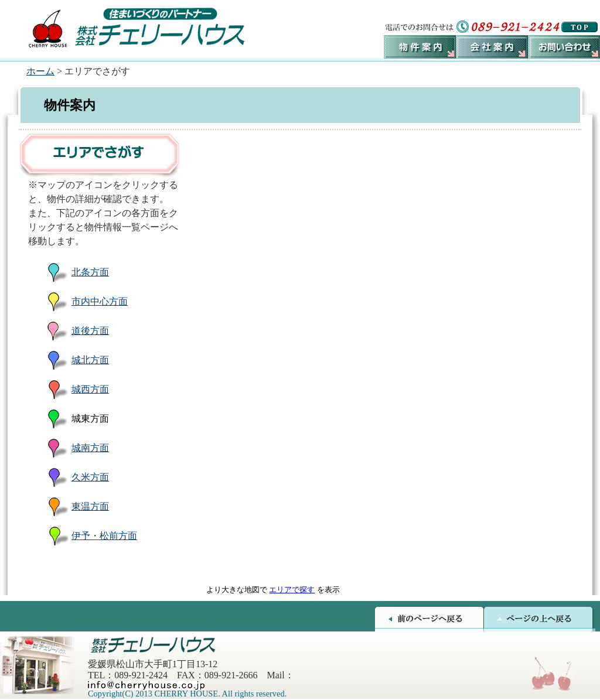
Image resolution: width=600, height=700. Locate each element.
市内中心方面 (100, 301)
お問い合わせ (564, 47)
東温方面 (90, 506)
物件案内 (420, 47)
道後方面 (90, 331)
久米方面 (90, 477)
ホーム (40, 71)
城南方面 (90, 448)
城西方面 (90, 389)
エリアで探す (292, 590)
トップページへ (579, 27)
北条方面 (90, 272)
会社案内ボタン (492, 47)
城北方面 (90, 360)
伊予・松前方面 (104, 536)
